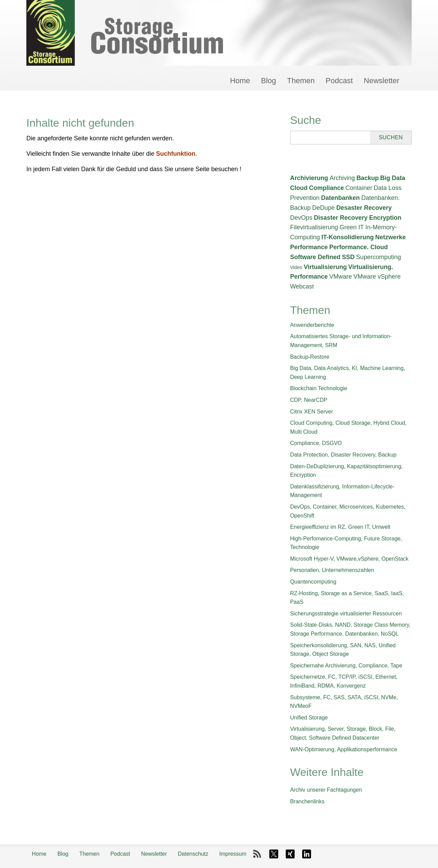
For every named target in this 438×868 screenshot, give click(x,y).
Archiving (342, 178)
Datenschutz (193, 854)
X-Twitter (274, 854)
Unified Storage (309, 718)
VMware (340, 277)
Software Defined (315, 257)
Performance (309, 247)
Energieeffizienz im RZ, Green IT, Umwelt (340, 527)
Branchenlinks (307, 801)
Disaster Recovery (341, 218)
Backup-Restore (310, 357)
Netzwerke (391, 237)
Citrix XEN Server (312, 412)
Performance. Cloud (358, 247)
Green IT (352, 227)
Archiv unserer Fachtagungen (326, 790)
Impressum (233, 854)
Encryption (385, 218)
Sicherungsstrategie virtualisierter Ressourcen (346, 614)
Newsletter (382, 81)
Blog (269, 81)
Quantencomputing (313, 582)
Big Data (393, 178)
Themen (301, 81)
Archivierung (309, 178)
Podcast (339, 81)
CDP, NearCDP (309, 400)
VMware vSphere (377, 277)
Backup (368, 178)
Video (296, 267)
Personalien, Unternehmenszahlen (332, 570)
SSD (348, 257)
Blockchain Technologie (319, 388)
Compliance (326, 188)
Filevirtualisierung (314, 227)
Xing (290, 854)
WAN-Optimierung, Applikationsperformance (344, 749)
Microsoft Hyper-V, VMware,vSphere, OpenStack (349, 559)
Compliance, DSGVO (316, 443)
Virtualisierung (325, 267)
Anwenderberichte (312, 325)
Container (359, 188)
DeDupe (323, 208)
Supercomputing (379, 257)
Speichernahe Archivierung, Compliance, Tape (346, 666)
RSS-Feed (257, 854)
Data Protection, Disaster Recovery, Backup (343, 455)
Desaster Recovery (364, 208)
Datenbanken (340, 198)
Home (240, 81)
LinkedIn (307, 854)
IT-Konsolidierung (347, 237)
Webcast (302, 286)
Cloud (299, 188)
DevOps (301, 218)
